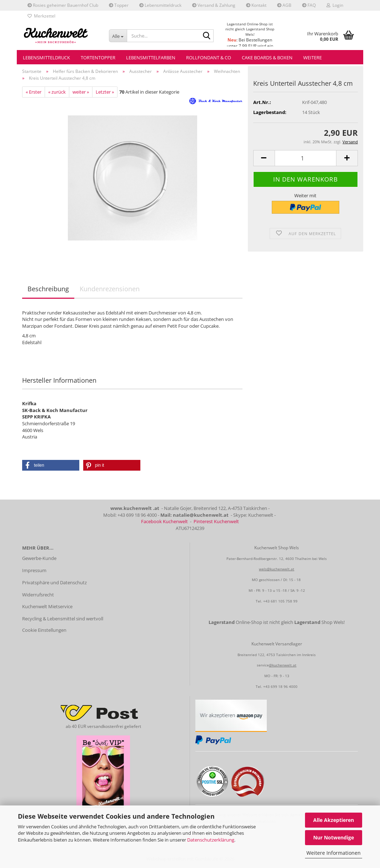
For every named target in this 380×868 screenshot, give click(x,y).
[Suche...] (118, 36)
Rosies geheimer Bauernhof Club (63, 5)
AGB (284, 5)
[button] (264, 158)
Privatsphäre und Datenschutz (54, 582)
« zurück (57, 92)
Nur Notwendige (334, 837)
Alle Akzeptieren (334, 820)
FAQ (309, 5)
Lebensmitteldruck (160, 5)
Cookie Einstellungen (44, 630)
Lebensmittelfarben (151, 58)
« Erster (34, 92)
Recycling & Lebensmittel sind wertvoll (63, 619)
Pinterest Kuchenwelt (216, 521)
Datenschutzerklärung (211, 840)
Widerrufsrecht (38, 595)
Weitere (312, 58)
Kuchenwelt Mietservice (47, 606)
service (263, 665)
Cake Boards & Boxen (267, 58)
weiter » (81, 92)
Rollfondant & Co (209, 58)
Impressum (34, 570)
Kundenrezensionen (110, 289)
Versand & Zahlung (214, 5)
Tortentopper (98, 58)
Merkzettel (41, 16)
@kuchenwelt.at (283, 665)
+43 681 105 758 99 (280, 601)
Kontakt (256, 5)
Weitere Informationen (334, 853)
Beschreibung (48, 289)
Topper (119, 5)
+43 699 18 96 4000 (280, 686)
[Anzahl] (306, 158)
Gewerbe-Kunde (39, 558)
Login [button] (335, 5)
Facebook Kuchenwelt (164, 521)
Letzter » (105, 92)
